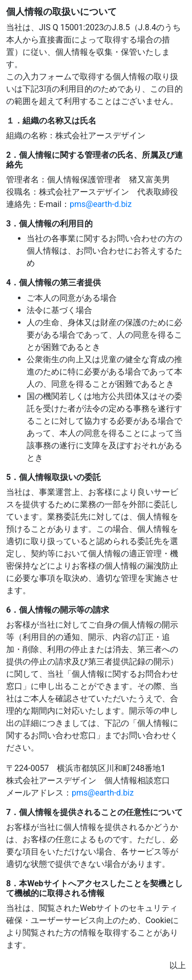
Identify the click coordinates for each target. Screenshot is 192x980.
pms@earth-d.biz (101, 204)
